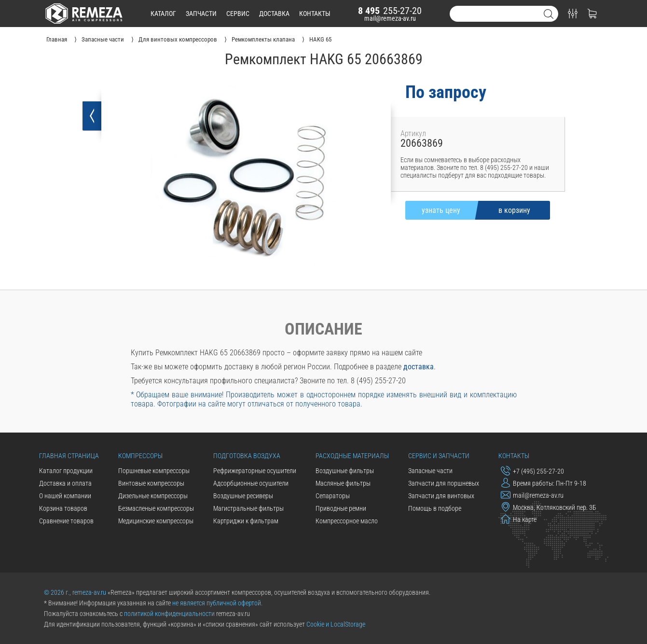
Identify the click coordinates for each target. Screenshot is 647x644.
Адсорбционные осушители (251, 483)
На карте (519, 519)
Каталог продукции (66, 471)
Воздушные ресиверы (243, 496)
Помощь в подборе (435, 508)
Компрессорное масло (347, 521)
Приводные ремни (341, 508)
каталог (163, 14)
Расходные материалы (352, 456)
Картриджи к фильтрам (246, 521)
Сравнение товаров (66, 521)
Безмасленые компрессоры (156, 508)
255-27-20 (390, 11)
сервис (238, 14)
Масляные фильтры (343, 483)
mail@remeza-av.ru (390, 18)
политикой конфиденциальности (169, 614)
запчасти (201, 14)
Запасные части (430, 471)
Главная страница (69, 456)
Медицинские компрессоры (156, 521)
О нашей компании (65, 496)
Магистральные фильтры (248, 508)
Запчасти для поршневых (444, 483)
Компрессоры (140, 456)
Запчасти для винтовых (441, 496)
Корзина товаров (63, 508)
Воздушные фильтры (345, 471)
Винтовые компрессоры (151, 483)
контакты (315, 14)
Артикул (413, 133)
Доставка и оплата (65, 483)
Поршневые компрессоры (154, 471)
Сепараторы (333, 496)
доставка (274, 14)
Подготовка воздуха (247, 456)
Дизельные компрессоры (153, 496)
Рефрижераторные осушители (255, 471)
